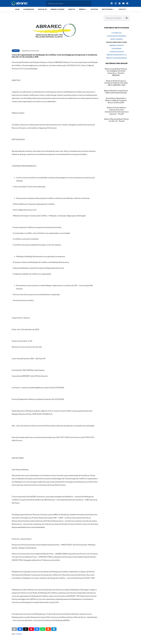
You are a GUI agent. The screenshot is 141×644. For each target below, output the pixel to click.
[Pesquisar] (127, 18)
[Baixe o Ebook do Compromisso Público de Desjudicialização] (116, 92)
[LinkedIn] (112, 3)
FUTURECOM (117, 33)
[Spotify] (119, 3)
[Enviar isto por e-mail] (14, 629)
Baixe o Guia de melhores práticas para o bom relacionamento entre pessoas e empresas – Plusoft (117, 111)
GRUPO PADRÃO (117, 39)
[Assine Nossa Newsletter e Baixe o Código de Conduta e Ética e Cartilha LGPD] (116, 100)
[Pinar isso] (31, 629)
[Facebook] (127, 3)
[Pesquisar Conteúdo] (117, 18)
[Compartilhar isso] (20, 629)
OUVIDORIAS (117, 48)
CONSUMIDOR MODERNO (117, 36)
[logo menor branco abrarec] (20, 3)
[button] (86, 9)
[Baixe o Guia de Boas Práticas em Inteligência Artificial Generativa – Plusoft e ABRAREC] (116, 72)
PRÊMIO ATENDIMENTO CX (117, 55)
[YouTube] (123, 3)
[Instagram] (116, 3)
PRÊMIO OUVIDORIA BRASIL (117, 58)
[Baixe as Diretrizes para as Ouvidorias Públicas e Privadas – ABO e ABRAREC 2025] (116, 83)
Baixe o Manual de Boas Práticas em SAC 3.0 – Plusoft (117, 120)
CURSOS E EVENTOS (117, 52)
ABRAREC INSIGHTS (117, 45)
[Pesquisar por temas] (69, 3)
